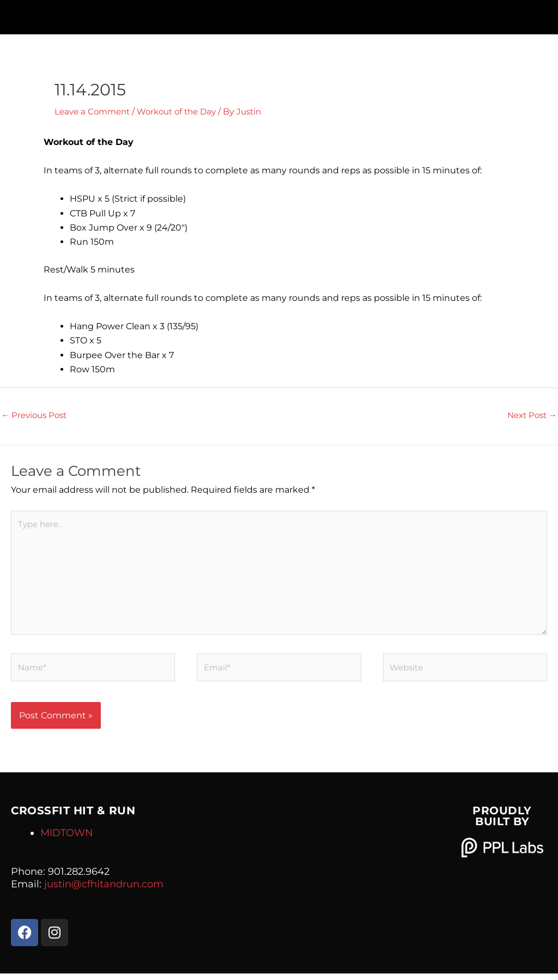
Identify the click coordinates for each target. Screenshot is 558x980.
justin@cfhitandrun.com (104, 891)
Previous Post (36, 416)
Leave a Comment (95, 111)
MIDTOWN (67, 839)
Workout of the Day (184, 111)
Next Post (530, 416)
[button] (279, 14)
